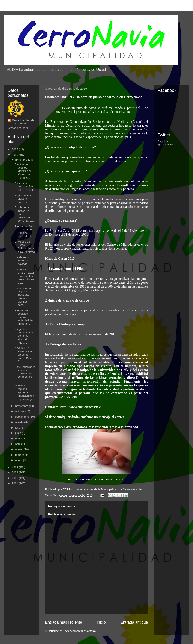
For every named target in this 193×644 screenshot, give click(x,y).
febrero (20, 455)
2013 (15, 472)
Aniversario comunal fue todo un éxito (24, 186)
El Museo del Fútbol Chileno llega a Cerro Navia (25, 247)
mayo (19, 439)
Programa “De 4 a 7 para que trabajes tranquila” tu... (25, 231)
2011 (15, 483)
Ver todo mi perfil (18, 128)
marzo (20, 449)
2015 (15, 155)
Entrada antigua (134, 622)
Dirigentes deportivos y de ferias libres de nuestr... (23, 336)
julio (18, 428)
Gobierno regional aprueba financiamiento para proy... (24, 392)
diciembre (22, 160)
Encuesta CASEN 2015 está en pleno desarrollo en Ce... (24, 276)
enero (19, 460)
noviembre (22, 406)
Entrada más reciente (64, 622)
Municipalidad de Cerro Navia (23, 122)
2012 (15, 478)
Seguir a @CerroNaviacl (167, 143)
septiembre (23, 417)
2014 (15, 467)
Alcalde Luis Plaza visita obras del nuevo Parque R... (25, 355)
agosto (20, 422)
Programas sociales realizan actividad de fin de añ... (23, 317)
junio (19, 433)
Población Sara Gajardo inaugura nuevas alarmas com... (24, 296)
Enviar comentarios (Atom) (79, 631)
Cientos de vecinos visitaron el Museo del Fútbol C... (23, 171)
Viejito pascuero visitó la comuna (24, 199)
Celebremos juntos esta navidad (23, 261)
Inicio (101, 622)
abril (18, 444)
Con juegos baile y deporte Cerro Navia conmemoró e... (25, 374)
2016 (15, 149)
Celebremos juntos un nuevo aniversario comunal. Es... (25, 214)
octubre (20, 411)
